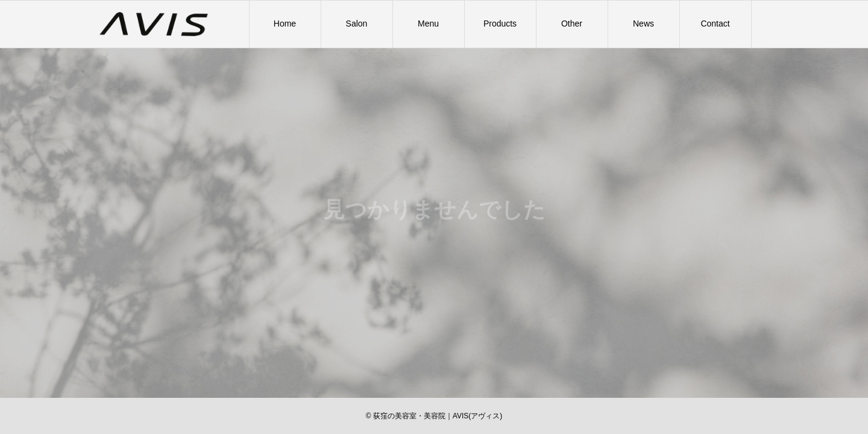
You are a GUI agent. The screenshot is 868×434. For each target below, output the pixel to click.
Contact (715, 24)
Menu (428, 24)
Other (572, 24)
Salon (357, 24)
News (643, 24)
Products (500, 24)
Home (285, 24)
